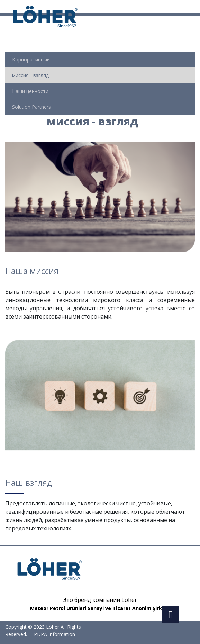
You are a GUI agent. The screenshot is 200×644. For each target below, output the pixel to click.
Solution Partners (31, 107)
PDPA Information (54, 634)
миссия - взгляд (30, 75)
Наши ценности (30, 91)
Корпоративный (31, 60)
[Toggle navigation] (196, 7)
